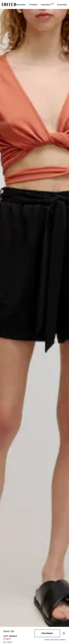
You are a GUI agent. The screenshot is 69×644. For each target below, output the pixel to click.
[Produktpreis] (19, 640)
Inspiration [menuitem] (47, 5)
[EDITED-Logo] (9, 4)
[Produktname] (19, 632)
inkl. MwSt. (8, 642)
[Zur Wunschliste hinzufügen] (64, 633)
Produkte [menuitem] (33, 5)
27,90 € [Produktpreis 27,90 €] (7, 639)
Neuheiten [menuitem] (21, 5)
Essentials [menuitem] (62, 5)
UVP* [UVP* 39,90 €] (10, 636)
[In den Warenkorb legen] (47, 633)
